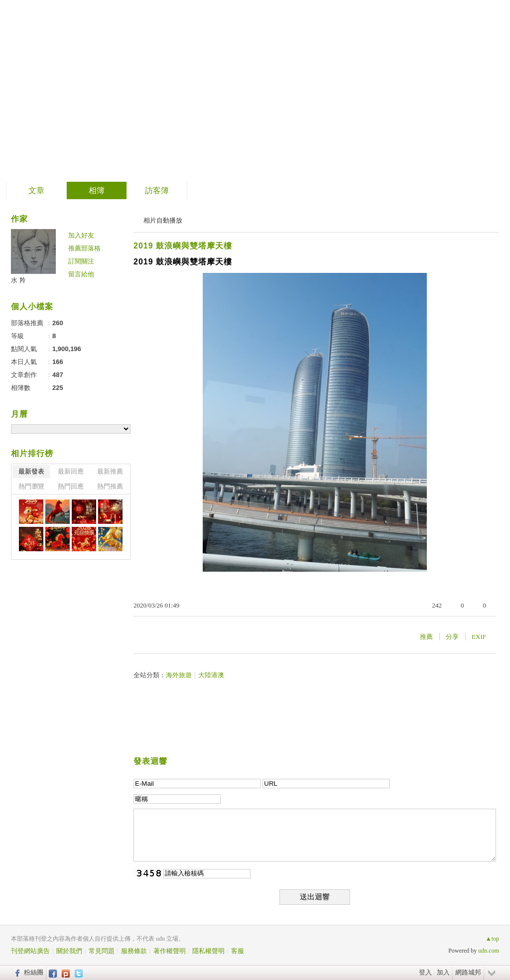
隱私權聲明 (208, 951)
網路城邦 (468, 972)
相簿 (97, 190)
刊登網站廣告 (30, 951)
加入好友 (81, 235)
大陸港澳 (211, 675)
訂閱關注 (81, 261)
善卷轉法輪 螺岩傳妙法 (113, 87)
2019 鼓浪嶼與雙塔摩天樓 (183, 246)
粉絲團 (34, 972)
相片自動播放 (163, 220)
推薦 (426, 637)
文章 (36, 190)
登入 (425, 972)
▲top (492, 939)
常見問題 (102, 951)
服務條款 (134, 951)
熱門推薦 (110, 486)
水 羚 (18, 280)
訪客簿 (157, 190)
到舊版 (233, 91)
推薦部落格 (84, 248)
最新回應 (71, 471)
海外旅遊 (179, 675)
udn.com (489, 951)
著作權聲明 (170, 951)
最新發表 (31, 471)
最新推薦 (110, 471)
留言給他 (81, 274)
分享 (452, 637)
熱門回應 (71, 486)
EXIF (479, 637)
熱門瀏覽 (31, 486)
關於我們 (69, 951)
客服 (238, 951)
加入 (443, 972)
